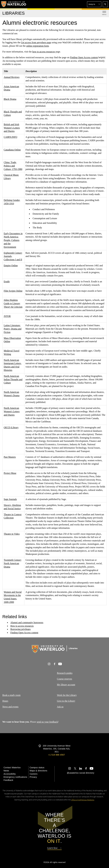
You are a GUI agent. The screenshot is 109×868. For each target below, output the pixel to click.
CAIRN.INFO (10, 137)
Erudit (7, 282)
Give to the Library (66, 701)
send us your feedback (47, 722)
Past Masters (10, 457)
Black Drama (10, 99)
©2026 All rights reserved (55, 862)
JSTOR (7, 316)
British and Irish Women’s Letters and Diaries (12, 128)
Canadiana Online (12, 150)
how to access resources (44, 52)
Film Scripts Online (13, 291)
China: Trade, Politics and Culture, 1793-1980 (13, 166)
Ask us (60, 707)
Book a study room (11, 695)
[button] (94, 4)
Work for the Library (67, 695)
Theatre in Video (12, 534)
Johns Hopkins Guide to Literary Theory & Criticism (13, 303)
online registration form (38, 46)
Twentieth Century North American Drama (13, 563)
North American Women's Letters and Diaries (12, 411)
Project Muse (10, 473)
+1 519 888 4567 (57, 755)
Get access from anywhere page (36, 42)
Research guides (65, 673)
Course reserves (65, 679)
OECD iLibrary (11, 427)
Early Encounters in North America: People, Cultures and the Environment (13, 240)
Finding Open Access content (84, 57)
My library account (66, 685)
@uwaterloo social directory (81, 773)
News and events (10, 707)
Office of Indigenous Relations (83, 800)
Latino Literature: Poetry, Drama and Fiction (13, 329)
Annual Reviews (12, 77)
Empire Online (11, 265)
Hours (5, 701)
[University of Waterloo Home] (14, 4)
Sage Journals (10, 499)
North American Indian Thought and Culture (13, 379)
